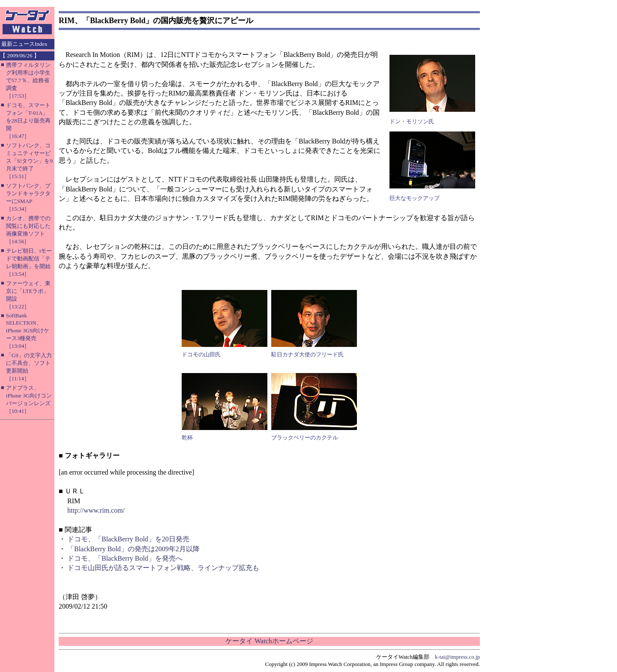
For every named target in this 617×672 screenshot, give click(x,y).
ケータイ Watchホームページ (269, 641)
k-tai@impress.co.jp (457, 657)
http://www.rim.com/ (96, 510)
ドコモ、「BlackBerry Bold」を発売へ (125, 558)
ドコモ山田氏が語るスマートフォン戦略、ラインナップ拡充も (163, 568)
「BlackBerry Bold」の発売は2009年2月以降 (133, 549)
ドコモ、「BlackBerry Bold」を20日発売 (128, 539)
